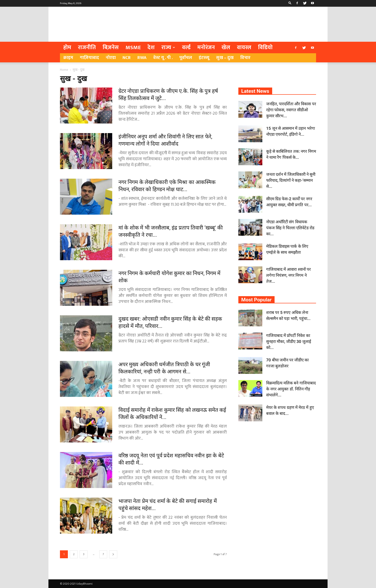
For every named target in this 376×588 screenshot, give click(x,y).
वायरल (244, 47)
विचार (245, 58)
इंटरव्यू (204, 58)
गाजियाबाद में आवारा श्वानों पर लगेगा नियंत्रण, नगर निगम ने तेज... (288, 275)
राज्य (168, 47)
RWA (142, 58)
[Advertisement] (229, 24)
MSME (133, 47)
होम (67, 47)
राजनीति (87, 47)
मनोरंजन (206, 47)
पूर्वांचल (186, 58)
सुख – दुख (225, 58)
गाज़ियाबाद (89, 58)
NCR (127, 58)
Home (64, 70)
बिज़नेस (111, 47)
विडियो (265, 47)
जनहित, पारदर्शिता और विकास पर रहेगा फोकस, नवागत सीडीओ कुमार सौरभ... (291, 110)
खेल (226, 47)
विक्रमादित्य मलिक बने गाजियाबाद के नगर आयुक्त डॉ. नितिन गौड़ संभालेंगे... (291, 389)
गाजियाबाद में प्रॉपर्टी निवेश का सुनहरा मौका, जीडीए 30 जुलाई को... (289, 341)
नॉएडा (111, 58)
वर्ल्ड (186, 47)
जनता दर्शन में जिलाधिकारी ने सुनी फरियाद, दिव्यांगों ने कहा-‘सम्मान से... (291, 180)
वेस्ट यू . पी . (163, 58)
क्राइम (68, 58)
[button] (290, 3)
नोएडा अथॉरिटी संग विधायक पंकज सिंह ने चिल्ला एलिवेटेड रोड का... (290, 228)
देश (151, 47)
